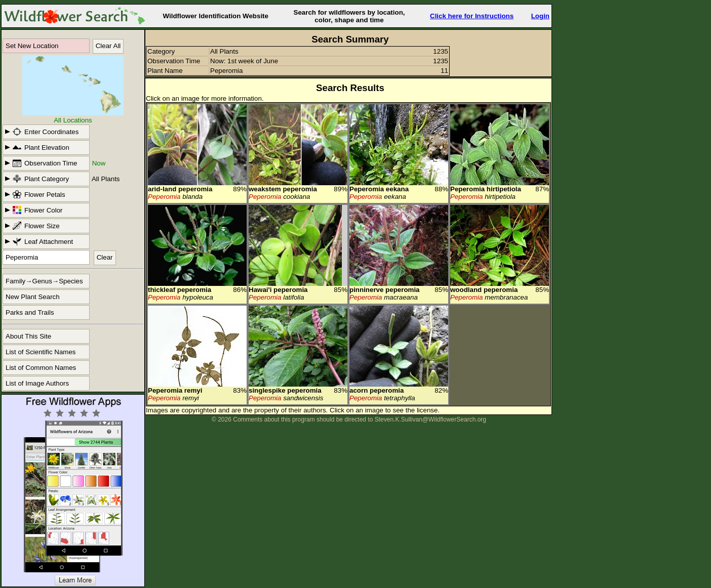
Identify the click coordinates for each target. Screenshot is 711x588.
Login (540, 16)
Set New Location (32, 46)
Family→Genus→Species (44, 281)
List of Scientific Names (41, 352)
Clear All (108, 46)
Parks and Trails (30, 312)
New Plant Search (33, 297)
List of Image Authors (37, 383)
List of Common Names (41, 368)
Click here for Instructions (472, 16)
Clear (105, 257)
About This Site (28, 336)
